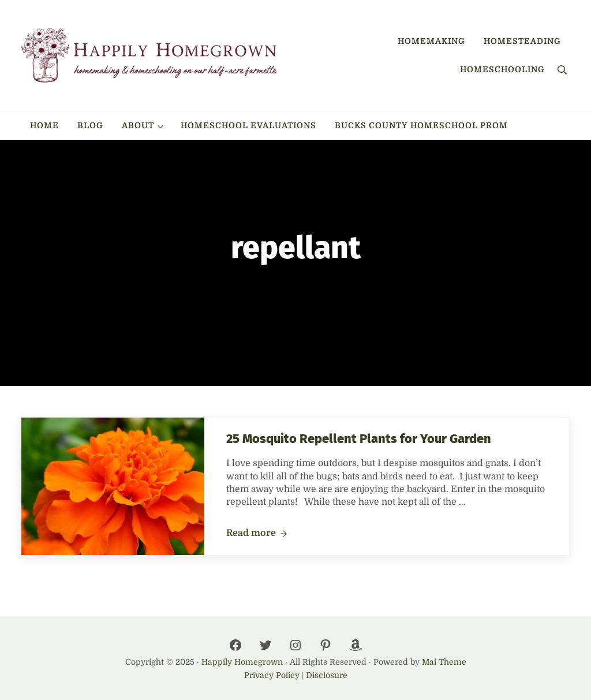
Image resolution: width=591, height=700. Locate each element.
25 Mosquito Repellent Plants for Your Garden (359, 439)
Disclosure (327, 675)
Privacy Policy (272, 675)
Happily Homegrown (242, 662)
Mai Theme (444, 662)
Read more (257, 534)
